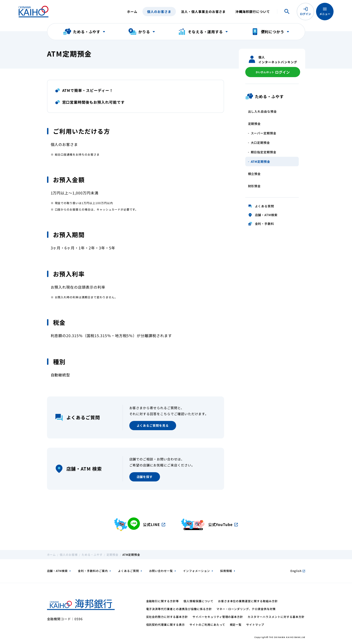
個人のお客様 (69, 555)
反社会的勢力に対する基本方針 (167, 617)
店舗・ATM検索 (58, 571)
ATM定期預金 (261, 162)
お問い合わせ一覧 (161, 571)
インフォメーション (197, 571)
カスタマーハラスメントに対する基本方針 (276, 617)
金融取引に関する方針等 (163, 601)
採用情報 (226, 571)
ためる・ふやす (92, 555)
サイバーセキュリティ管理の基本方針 (218, 617)
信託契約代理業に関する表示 (166, 624)
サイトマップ (255, 624)
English (298, 571)
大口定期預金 (260, 143)
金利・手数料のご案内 (93, 571)
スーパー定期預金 (264, 133)
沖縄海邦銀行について (253, 12)
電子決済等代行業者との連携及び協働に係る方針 (179, 609)
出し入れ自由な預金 (263, 111)
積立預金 (254, 174)
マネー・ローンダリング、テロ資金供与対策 (246, 609)
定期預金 (254, 124)
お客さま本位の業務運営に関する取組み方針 (248, 601)
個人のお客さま (159, 12)
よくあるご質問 (129, 571)
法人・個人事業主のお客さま (203, 12)
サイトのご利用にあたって (207, 624)
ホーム (132, 12)
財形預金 (254, 186)
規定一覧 (236, 624)
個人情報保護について (198, 601)
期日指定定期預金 (264, 152)
